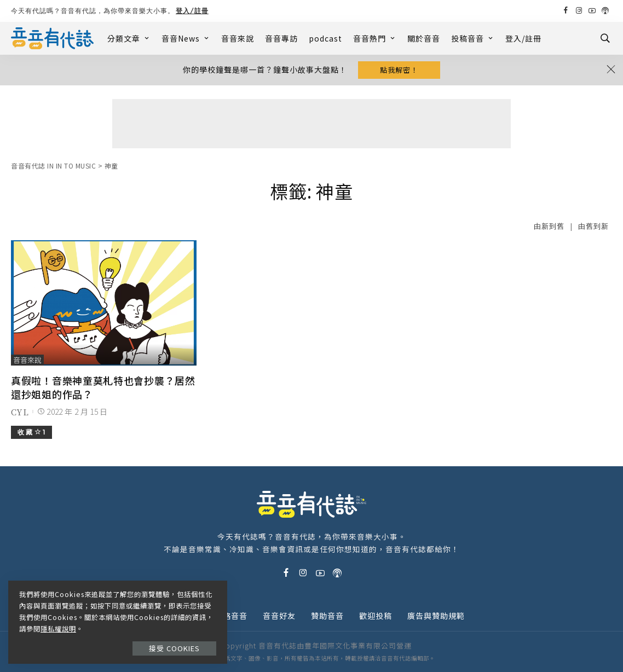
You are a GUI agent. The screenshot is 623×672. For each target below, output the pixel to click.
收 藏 (31, 432)
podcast (325, 38)
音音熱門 (375, 38)
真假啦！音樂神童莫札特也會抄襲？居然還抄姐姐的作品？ (103, 387)
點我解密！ (399, 70)
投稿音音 (473, 38)
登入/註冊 (192, 11)
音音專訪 (281, 38)
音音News (186, 38)
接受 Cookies (174, 648)
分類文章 (129, 38)
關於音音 (424, 38)
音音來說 (238, 38)
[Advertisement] (311, 124)
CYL (20, 412)
